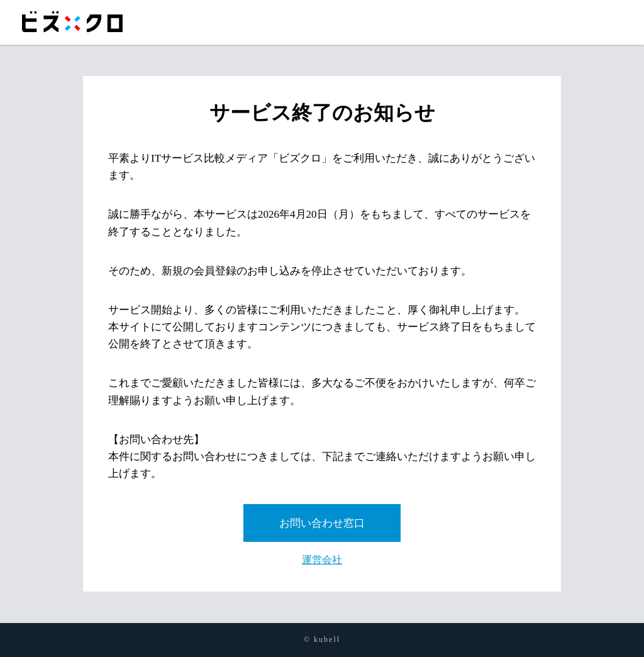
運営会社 (322, 560)
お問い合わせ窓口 (322, 523)
